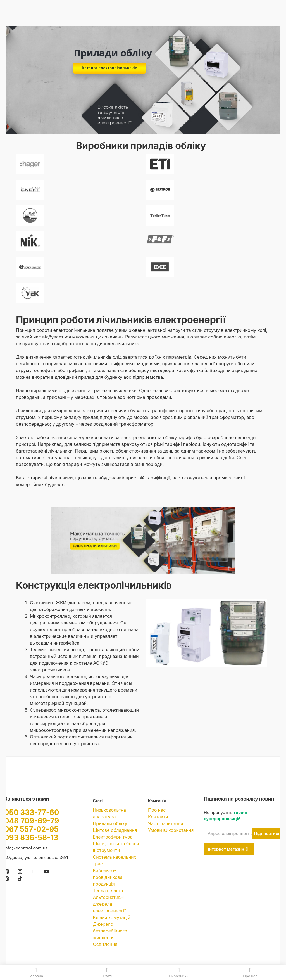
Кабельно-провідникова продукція (108, 877)
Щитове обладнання (115, 830)
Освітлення (105, 944)
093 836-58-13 (31, 838)
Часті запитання (165, 823)
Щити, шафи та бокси (116, 844)
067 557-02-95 (31, 829)
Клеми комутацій (111, 917)
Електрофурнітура (113, 837)
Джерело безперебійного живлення (110, 931)
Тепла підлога (108, 891)
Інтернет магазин (228, 849)
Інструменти (106, 850)
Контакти (158, 817)
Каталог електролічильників (109, 68)
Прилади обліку (110, 823)
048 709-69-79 (32, 821)
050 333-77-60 (32, 812)
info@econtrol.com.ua (26, 848)
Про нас (157, 810)
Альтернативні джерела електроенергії (109, 904)
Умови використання (171, 830)
